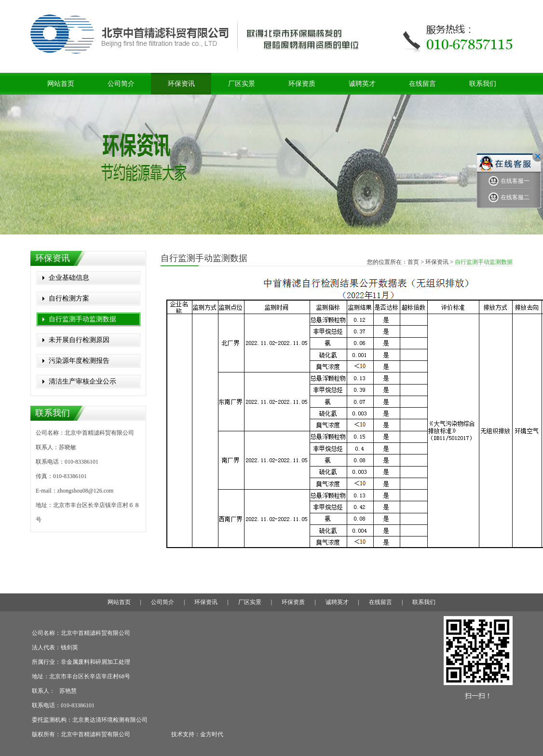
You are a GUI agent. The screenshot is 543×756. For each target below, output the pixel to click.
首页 (413, 262)
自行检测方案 (69, 298)
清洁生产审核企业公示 (82, 381)
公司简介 (121, 84)
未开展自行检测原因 (79, 340)
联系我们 (483, 84)
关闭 (538, 156)
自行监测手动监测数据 (82, 319)
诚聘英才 (362, 84)
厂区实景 (242, 84)
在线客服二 (509, 198)
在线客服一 (509, 181)
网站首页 (61, 84)
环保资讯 (181, 84)
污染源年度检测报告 (79, 361)
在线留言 (422, 84)
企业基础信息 (69, 278)
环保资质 (302, 84)
